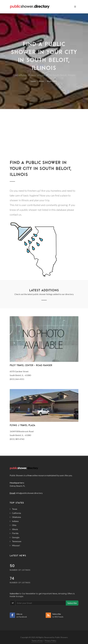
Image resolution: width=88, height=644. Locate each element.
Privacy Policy (51, 641)
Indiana (15, 521)
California (16, 513)
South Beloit (52, 81)
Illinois (41, 81)
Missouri (16, 545)
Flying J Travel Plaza (22, 425)
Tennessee (17, 541)
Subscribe (72, 603)
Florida (15, 533)
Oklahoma (16, 517)
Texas (15, 509)
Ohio (14, 525)
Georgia (16, 537)
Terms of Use (37, 641)
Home (33, 81)
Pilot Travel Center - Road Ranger (31, 365)
